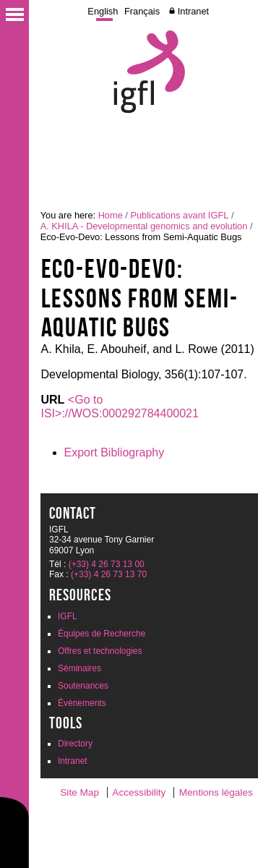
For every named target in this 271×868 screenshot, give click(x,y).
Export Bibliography (115, 452)
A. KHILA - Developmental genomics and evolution (144, 226)
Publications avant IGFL (179, 215)
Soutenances (83, 686)
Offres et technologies (100, 651)
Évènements (82, 703)
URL (53, 400)
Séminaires (79, 668)
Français (142, 11)
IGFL (68, 616)
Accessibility (139, 792)
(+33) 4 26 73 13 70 (109, 574)
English (103, 11)
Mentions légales (216, 792)
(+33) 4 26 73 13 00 (107, 564)
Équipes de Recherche (102, 634)
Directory (75, 744)
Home (111, 215)
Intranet (193, 11)
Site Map (79, 792)
